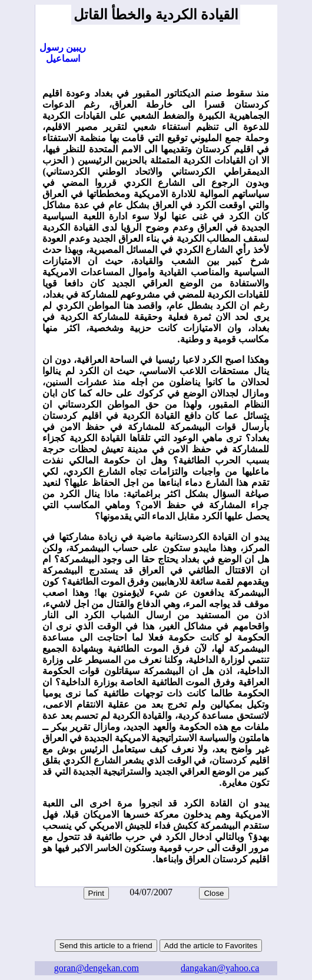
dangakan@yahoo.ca (220, 968)
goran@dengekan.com (97, 968)
